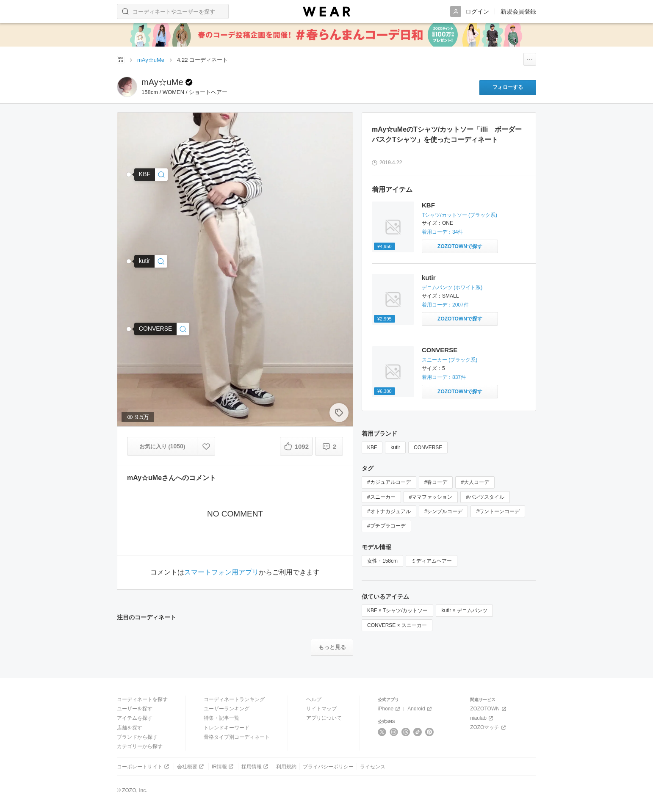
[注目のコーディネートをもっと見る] (332, 647)
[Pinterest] (430, 732)
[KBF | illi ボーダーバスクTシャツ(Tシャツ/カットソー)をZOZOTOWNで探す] (460, 246)
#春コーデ (436, 482)
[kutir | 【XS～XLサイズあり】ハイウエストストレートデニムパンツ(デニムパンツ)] (151, 261)
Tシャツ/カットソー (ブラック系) (459, 215)
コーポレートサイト (144, 766)
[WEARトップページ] (121, 60)
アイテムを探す (135, 718)
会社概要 (191, 766)
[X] (382, 732)
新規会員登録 (518, 11)
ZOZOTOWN (489, 709)
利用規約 (286, 767)
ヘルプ (314, 699)
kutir (429, 278)
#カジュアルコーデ (389, 482)
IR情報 (223, 766)
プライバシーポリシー (328, 767)
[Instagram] (394, 732)
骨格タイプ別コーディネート (237, 737)
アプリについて (324, 718)
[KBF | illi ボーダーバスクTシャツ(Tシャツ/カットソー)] (151, 175)
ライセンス (373, 767)
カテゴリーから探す (140, 746)
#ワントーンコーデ (498, 511)
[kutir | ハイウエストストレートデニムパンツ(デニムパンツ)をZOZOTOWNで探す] (460, 319)
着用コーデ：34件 (442, 232)
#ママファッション (431, 497)
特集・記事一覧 (221, 718)
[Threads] (406, 732)
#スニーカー (381, 497)
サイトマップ (321, 709)
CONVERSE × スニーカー (397, 625)
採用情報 (256, 766)
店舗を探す (130, 728)
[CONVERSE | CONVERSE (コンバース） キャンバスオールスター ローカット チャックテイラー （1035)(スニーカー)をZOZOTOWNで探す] (460, 392)
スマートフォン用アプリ (221, 572)
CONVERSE (440, 350)
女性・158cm (382, 561)
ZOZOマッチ (489, 728)
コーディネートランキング (234, 699)
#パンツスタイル (485, 497)
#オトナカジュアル (389, 511)
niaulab (482, 718)
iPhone (390, 709)
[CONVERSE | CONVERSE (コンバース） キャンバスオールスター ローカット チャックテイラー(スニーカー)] (162, 329)
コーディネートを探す (142, 699)
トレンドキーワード (227, 728)
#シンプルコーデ (444, 511)
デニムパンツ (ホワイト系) (452, 287)
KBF (428, 205)
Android (420, 709)
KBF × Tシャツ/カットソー (397, 610)
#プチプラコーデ (386, 526)
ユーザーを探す (135, 709)
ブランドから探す (137, 737)
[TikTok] (418, 732)
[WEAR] (326, 12)
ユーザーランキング (227, 709)
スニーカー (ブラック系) (450, 360)
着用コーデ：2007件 (445, 305)
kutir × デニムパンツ (464, 610)
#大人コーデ (475, 482)
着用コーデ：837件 (444, 377)
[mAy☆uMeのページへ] (127, 87)
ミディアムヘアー (432, 561)
